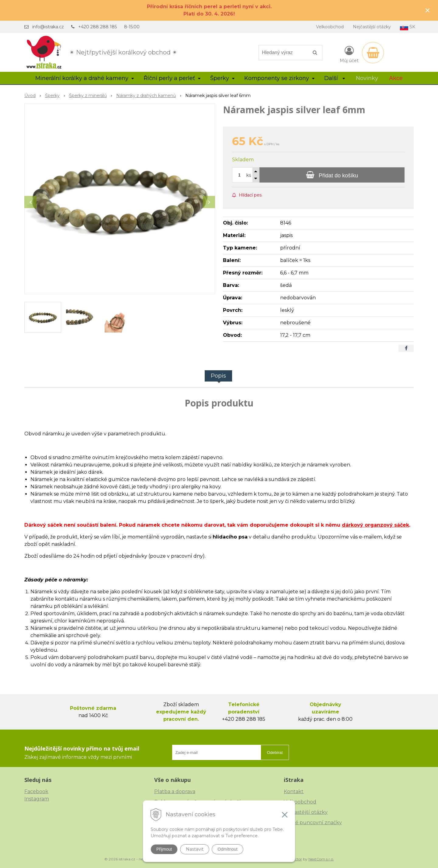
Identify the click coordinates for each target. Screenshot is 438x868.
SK (408, 27)
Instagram (37, 799)
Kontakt (294, 791)
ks (249, 175)
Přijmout (164, 849)
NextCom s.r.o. (321, 859)
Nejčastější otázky (372, 27)
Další (335, 78)
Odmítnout (227, 849)
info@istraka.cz (48, 27)
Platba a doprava (175, 791)
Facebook (36, 791)
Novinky (367, 78)
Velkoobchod (330, 27)
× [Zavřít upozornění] (428, 10)
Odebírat (275, 753)
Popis (218, 376)
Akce (396, 78)
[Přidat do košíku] (332, 175)
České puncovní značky (313, 823)
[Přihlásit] (349, 54)
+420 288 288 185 (97, 27)
